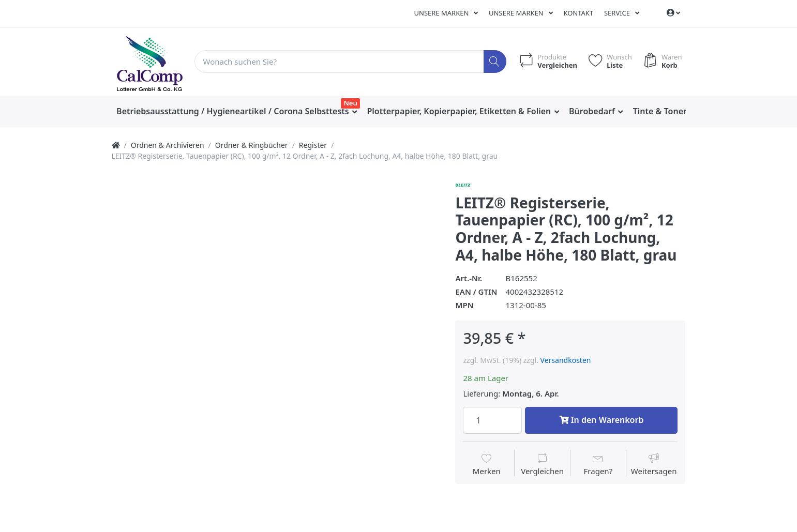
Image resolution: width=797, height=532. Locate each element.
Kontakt (578, 13)
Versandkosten (566, 360)
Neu (351, 103)
